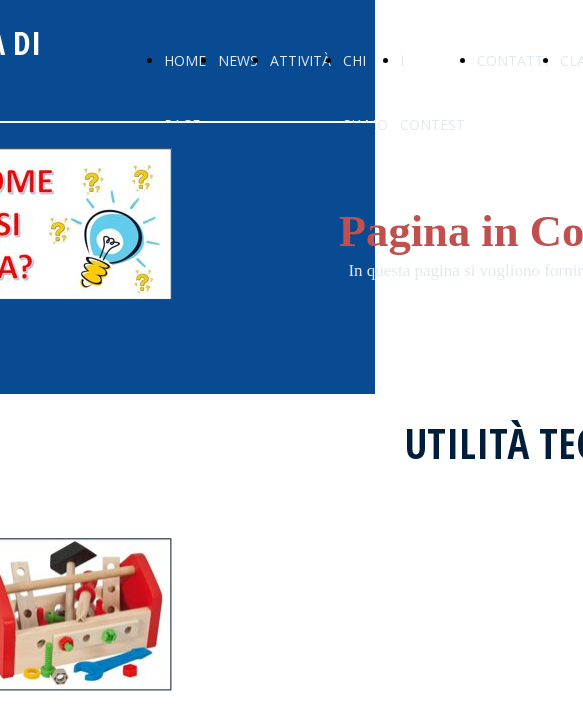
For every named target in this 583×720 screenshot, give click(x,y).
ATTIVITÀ (300, 60)
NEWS (238, 60)
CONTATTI (512, 60)
